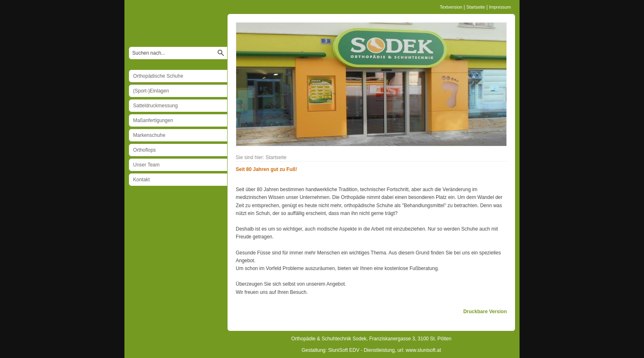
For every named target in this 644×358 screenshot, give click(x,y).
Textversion (451, 7)
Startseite (476, 7)
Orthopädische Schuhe (158, 76)
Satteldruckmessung (155, 106)
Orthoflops (144, 150)
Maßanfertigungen (153, 120)
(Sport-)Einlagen (151, 91)
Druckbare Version (485, 312)
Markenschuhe (149, 135)
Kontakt (141, 180)
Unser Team (146, 165)
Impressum (500, 7)
